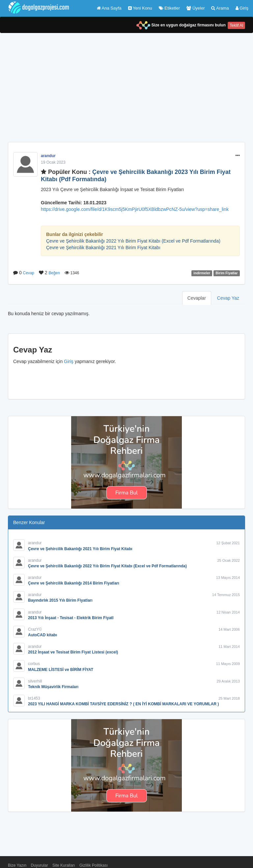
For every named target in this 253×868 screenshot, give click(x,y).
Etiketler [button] (169, 8)
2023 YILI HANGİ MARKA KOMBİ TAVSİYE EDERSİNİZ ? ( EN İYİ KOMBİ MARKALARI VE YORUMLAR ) (123, 704)
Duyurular (40, 865)
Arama (220, 8)
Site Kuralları (64, 865)
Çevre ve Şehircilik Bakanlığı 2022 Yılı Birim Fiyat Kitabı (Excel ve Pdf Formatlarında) (133, 241)
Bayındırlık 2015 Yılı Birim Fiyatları (60, 600)
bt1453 (34, 698)
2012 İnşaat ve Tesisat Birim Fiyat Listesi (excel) (73, 652)
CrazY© (35, 629)
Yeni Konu (140, 8)
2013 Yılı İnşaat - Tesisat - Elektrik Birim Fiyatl (71, 618)
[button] (238, 156)
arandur (48, 156)
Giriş (242, 8)
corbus (34, 664)
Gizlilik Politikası (94, 865)
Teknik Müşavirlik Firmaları (53, 687)
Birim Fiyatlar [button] (227, 273)
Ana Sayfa (109, 8)
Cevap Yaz (228, 298)
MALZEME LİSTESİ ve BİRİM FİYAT (61, 670)
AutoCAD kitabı (42, 635)
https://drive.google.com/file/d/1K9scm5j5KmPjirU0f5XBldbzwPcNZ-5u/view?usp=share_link (135, 209)
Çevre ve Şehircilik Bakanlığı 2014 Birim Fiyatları (74, 583)
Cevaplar (197, 298)
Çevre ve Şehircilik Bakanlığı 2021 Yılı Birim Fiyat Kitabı (103, 248)
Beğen (54, 273)
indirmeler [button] (202, 273)
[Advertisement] (126, 92)
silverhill (35, 681)
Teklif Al (236, 25)
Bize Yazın (17, 865)
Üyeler (196, 8)
